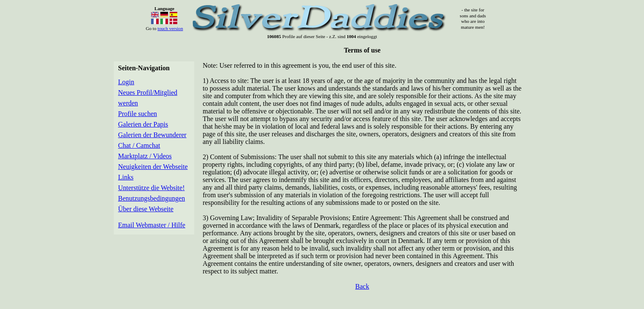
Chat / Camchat (139, 145)
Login (126, 82)
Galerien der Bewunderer (152, 135)
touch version (170, 28)
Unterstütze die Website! (151, 188)
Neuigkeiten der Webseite (153, 167)
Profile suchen (138, 114)
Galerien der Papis (143, 124)
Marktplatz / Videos (145, 156)
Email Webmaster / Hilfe (152, 225)
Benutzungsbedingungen (151, 198)
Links (126, 177)
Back (362, 286)
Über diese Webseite (146, 209)
